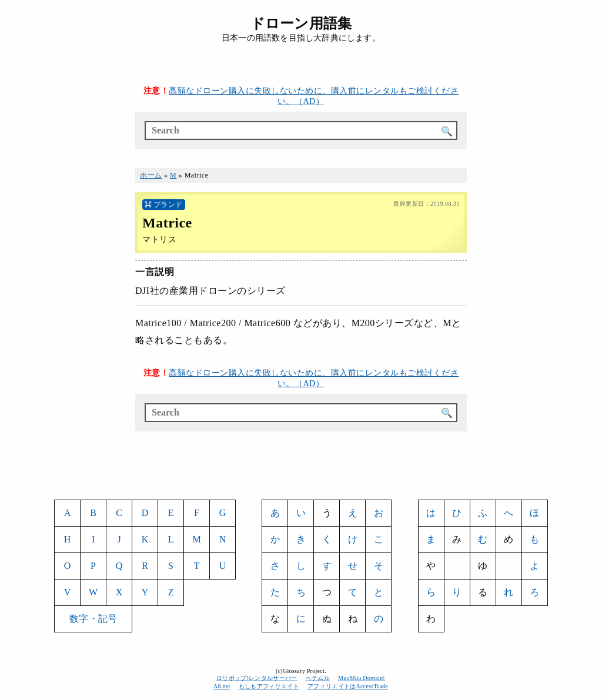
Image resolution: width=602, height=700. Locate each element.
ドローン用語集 (301, 24)
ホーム (151, 175)
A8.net (222, 686)
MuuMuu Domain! (362, 678)
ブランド (168, 205)
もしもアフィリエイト (269, 686)
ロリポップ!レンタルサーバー (257, 678)
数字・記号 (93, 619)
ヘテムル (318, 678)
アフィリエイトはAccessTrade (348, 686)
